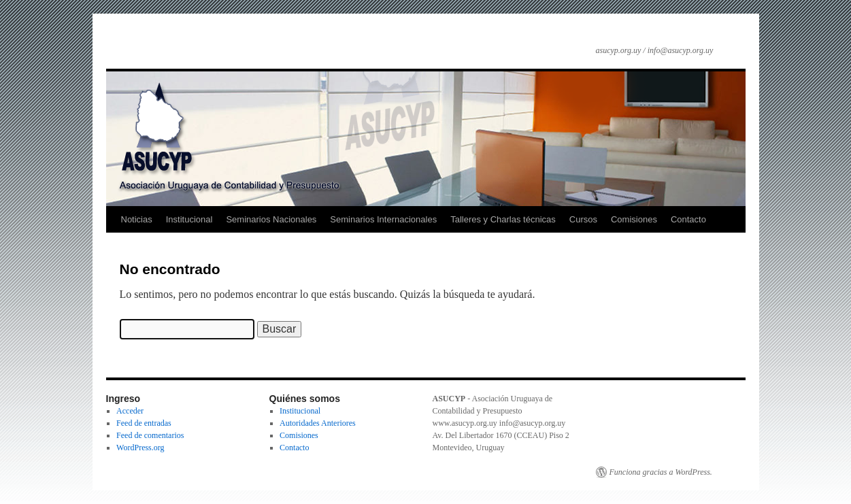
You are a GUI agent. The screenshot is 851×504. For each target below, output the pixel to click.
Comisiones (634, 219)
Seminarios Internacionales (383, 219)
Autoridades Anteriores (318, 423)
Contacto (688, 219)
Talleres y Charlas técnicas (503, 219)
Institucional (189, 219)
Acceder (130, 411)
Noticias (137, 219)
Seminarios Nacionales (271, 219)
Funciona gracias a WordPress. (661, 472)
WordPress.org (140, 448)
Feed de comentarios (150, 435)
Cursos (583, 219)
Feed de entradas (144, 423)
